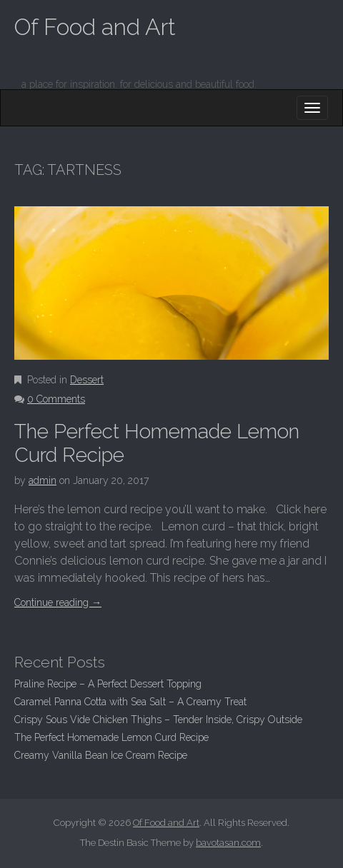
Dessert (87, 380)
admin (43, 480)
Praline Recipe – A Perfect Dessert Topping (108, 684)
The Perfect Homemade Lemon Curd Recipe (111, 737)
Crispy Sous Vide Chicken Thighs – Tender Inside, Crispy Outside (158, 720)
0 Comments (56, 399)
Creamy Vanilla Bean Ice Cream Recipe (101, 755)
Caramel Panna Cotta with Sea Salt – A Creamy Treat (130, 702)
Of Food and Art (95, 27)
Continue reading (58, 602)
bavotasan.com (228, 843)
